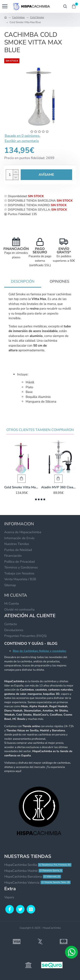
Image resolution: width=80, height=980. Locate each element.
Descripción (23, 281)
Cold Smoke (37, 17)
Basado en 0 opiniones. (23, 136)
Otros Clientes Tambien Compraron (40, 430)
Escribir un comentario (22, 141)
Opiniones (59, 281)
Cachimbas (18, 17)
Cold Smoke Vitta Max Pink (22, 487)
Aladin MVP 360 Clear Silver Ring (59, 487)
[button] (36, 499)
